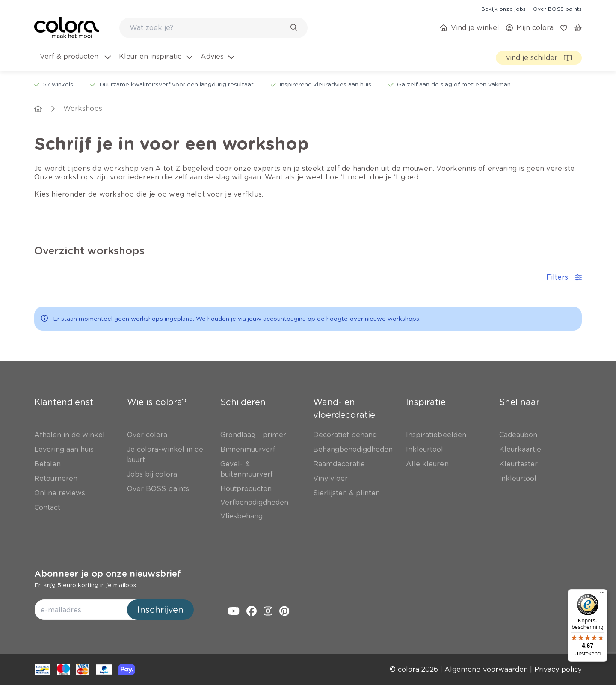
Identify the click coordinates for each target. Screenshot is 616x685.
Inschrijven (160, 610)
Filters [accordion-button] (564, 277)
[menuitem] (75, 62)
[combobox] (213, 28)
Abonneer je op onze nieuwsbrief (108, 574)
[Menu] (602, 594)
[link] (503, 9)
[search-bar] (208, 28)
